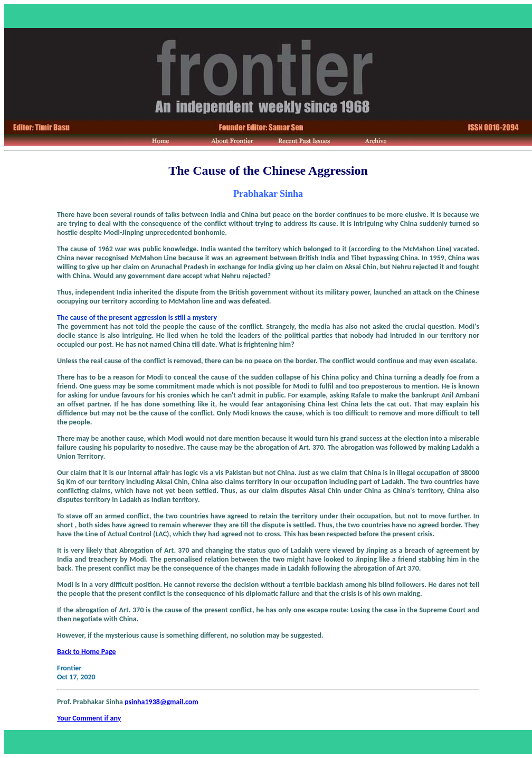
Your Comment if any (89, 718)
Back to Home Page (87, 652)
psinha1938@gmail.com (161, 702)
